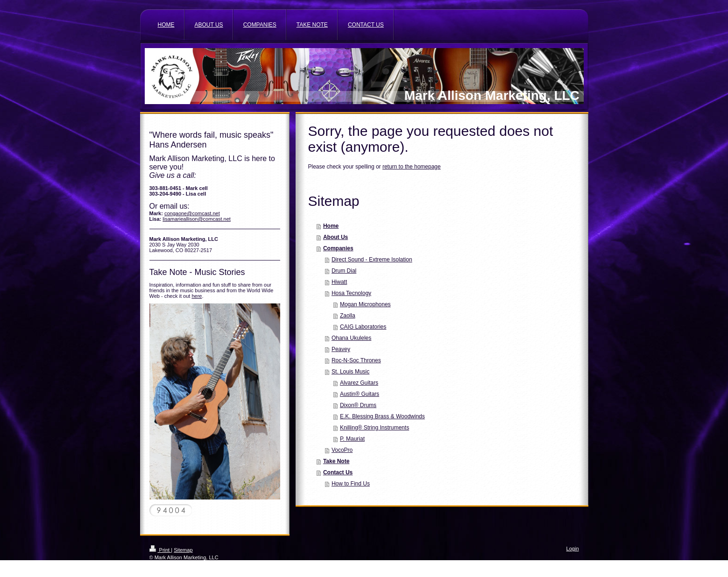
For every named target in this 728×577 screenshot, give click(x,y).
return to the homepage (412, 167)
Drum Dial (344, 271)
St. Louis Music (350, 372)
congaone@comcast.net (192, 213)
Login (573, 549)
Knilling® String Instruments (375, 428)
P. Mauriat (352, 439)
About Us (336, 237)
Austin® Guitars (360, 394)
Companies (338, 248)
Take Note (336, 461)
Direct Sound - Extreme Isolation (372, 260)
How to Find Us (351, 484)
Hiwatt (339, 282)
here (197, 296)
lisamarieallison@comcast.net (197, 219)
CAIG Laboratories (363, 327)
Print (160, 550)
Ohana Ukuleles (351, 338)
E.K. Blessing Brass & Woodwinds (382, 416)
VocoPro (342, 450)
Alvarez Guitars (359, 383)
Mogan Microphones (365, 304)
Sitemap (183, 550)
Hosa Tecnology (351, 293)
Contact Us (338, 472)
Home (331, 226)
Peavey (341, 349)
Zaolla (348, 316)
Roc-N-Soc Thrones (356, 360)
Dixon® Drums (358, 405)
